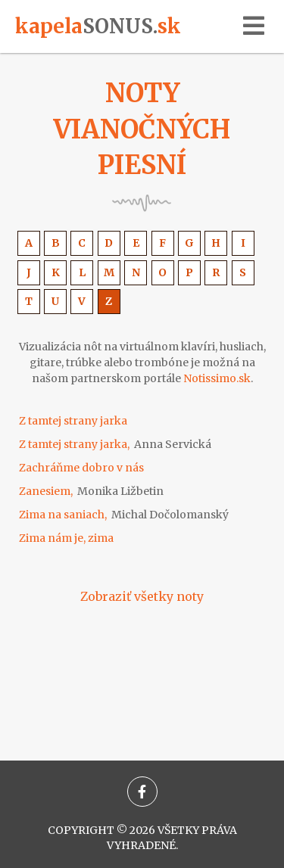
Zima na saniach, (124, 515)
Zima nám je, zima (66, 538)
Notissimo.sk (217, 378)
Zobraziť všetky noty (142, 596)
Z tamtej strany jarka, (115, 444)
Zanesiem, (91, 491)
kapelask (98, 26)
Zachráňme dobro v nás (81, 468)
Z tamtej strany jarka (73, 421)
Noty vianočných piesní (142, 129)
